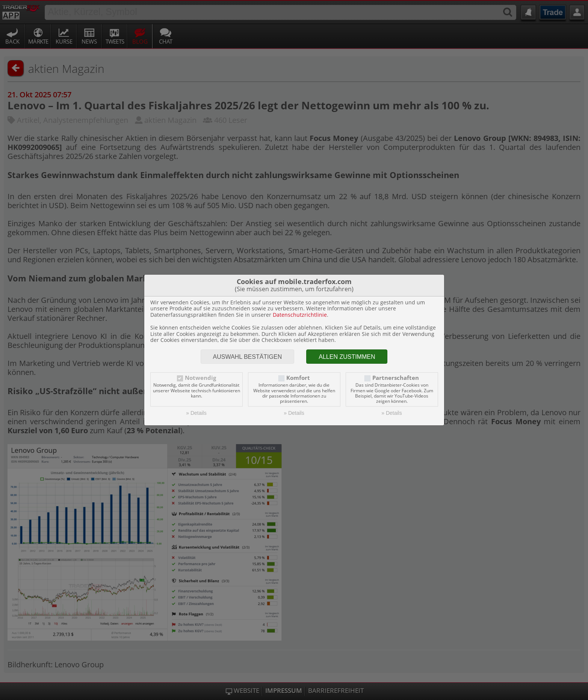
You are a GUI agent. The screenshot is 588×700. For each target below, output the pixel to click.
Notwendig (200, 378)
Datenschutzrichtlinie (300, 315)
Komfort (298, 378)
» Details (196, 413)
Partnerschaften (396, 378)
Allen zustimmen (347, 357)
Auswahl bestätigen (248, 357)
